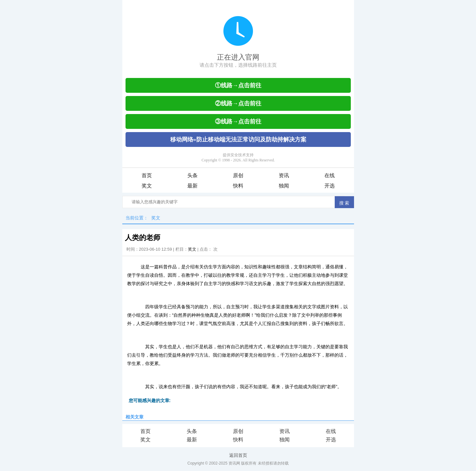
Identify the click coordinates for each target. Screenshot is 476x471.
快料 (238, 186)
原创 (238, 175)
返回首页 (238, 455)
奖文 (147, 186)
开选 (330, 186)
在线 (330, 175)
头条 (192, 175)
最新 (192, 186)
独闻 (284, 186)
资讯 (284, 175)
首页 (147, 175)
